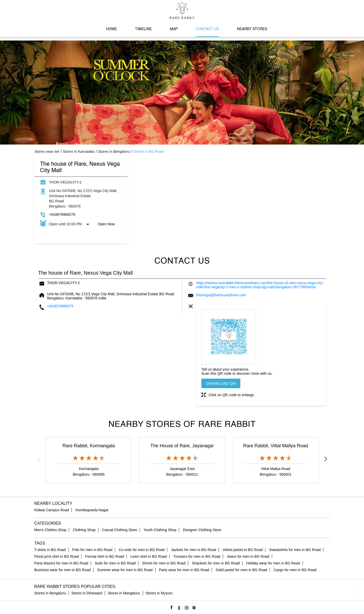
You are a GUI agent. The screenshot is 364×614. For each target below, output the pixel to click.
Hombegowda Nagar (92, 510)
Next (326, 459)
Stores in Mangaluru (124, 593)
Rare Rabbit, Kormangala (89, 446)
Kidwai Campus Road (52, 510)
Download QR (221, 383)
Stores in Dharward (87, 593)
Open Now (106, 224)
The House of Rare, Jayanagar (182, 446)
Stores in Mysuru (159, 593)
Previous (38, 459)
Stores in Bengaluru (50, 593)
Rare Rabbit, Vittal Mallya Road (276, 446)
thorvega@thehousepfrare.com (221, 295)
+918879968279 (62, 214)
